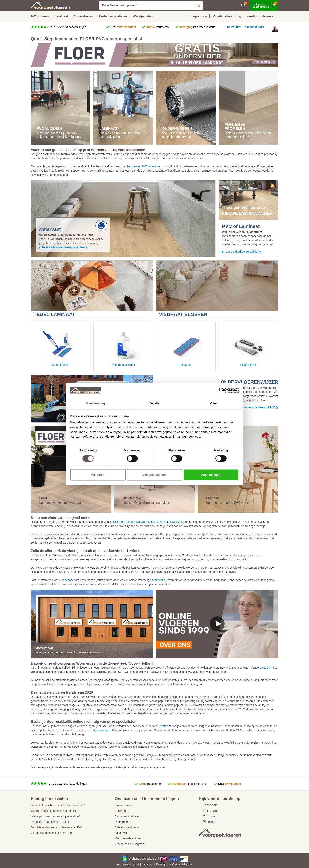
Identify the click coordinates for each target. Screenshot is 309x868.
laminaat (132, 166)
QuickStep (118, 522)
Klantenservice (124, 805)
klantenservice (102, 730)
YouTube (207, 816)
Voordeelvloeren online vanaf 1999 (52, 833)
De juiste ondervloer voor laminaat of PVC (56, 827)
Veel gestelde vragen (128, 838)
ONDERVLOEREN (177, 129)
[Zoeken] (199, 6)
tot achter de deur (197, 27)
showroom (266, 668)
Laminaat (61, 16)
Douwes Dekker (146, 522)
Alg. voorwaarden (128, 864)
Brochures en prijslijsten (130, 844)
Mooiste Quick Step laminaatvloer (146, 503)
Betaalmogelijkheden (128, 827)
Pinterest (207, 822)
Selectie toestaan (155, 475)
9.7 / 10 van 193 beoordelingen (67, 27)
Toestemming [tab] (95, 403)
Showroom (121, 811)
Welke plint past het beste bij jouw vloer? (56, 816)
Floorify (212, 498)
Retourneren (123, 822)
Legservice (122, 833)
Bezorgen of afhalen (127, 816)
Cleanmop (186, 347)
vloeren (187, 864)
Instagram (208, 811)
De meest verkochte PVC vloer (60, 503)
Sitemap (148, 864)
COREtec (176, 522)
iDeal (123, 27)
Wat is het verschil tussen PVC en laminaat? (58, 805)
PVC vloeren (40, 16)
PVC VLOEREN (49, 129)
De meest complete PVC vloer (227, 503)
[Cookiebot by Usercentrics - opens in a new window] (222, 390)
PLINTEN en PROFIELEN (235, 127)
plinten (164, 726)
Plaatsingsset (249, 347)
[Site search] (147, 6)
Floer (43, 498)
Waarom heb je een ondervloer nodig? (54, 811)
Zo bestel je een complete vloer (50, 822)
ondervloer (68, 580)
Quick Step (132, 498)
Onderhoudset (60, 347)
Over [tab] (214, 403)
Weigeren (98, 475)
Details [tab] (154, 403)
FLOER (162, 522)
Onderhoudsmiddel (123, 347)
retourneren (157, 27)
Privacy (161, 864)
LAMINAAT (108, 129)
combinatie (158, 580)
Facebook (208, 805)
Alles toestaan (211, 475)
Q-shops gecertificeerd (143, 859)
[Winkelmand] (264, 5)
